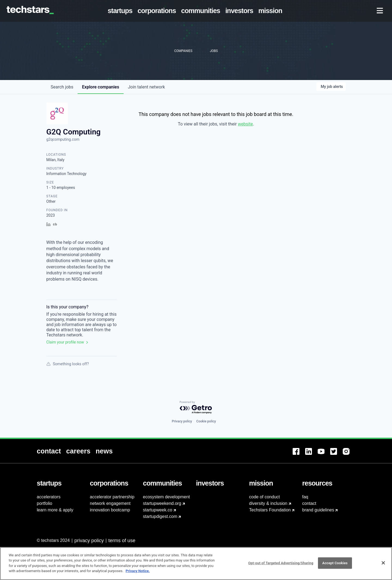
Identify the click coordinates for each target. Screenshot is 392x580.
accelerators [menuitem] (49, 497)
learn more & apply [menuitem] (55, 510)
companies (100, 87)
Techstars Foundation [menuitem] (270, 510)
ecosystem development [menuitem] (166, 497)
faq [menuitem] (305, 497)
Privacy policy (182, 421)
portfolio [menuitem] (45, 503)
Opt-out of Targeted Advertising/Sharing (281, 567)
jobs (62, 87)
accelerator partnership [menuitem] (112, 497)
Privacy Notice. (138, 574)
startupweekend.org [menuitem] (162, 503)
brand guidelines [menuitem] (318, 510)
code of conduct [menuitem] (264, 497)
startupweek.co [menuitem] (158, 510)
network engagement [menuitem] (110, 503)
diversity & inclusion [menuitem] (268, 503)
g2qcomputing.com (63, 139)
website (245, 124)
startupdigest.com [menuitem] (160, 516)
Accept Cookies (335, 567)
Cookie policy (206, 421)
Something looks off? (68, 364)
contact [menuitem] (309, 503)
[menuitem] (121, 11)
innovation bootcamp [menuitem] (110, 510)
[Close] (383, 566)
